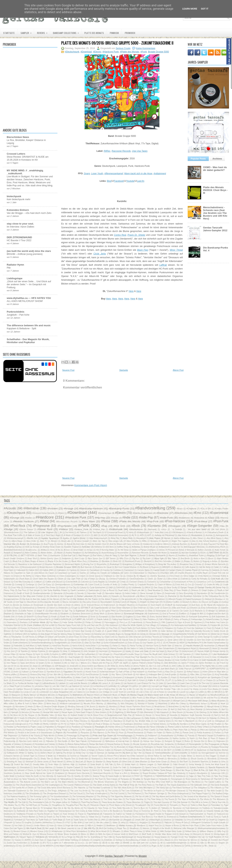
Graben (101, 640)
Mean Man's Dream (22, 701)
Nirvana (190, 712)
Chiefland (108, 576)
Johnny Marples (56, 669)
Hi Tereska (23, 651)
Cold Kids (215, 579)
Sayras (148, 753)
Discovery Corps (90, 602)
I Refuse (44, 657)
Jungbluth (136, 669)
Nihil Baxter (132, 712)
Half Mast (30, 646)
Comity (123, 582)
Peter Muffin (164, 730)
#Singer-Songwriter (200, 526)
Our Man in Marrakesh (184, 721)
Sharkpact (96, 759)
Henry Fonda (117, 648)
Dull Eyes (196, 605)
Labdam (62, 683)
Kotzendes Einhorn (18, 210)
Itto (66, 663)
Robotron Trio (107, 747)
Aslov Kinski (220, 550)
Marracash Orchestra (33, 698)
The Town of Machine (187, 799)
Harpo (124, 646)
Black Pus (17, 561)
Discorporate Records (50, 602)
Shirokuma (172, 759)
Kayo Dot (169, 672)
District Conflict (173, 602)
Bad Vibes (97, 556)
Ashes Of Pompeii (167, 550)
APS (142, 535)
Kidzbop (183, 675)
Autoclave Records (140, 553)
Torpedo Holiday (213, 811)
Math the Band (84, 698)
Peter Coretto (150, 730)
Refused (168, 741)
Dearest (195, 590)
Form (226, 625)
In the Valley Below (103, 660)
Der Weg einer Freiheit (33, 596)
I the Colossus (164, 657)
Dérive (52, 608)
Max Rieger (151, 698)
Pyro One (61, 738)
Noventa (174, 715)
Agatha (66, 538)
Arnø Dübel (78, 550)
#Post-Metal (200, 521)
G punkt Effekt (111, 631)
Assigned (18, 553)
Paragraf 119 (63, 727)
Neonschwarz (212, 709)
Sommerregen (10, 767)
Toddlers (206, 808)
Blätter (178, 561)
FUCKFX (90, 619)
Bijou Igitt (159, 558)
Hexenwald (204, 648)
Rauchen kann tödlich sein (31, 741)
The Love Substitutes (131, 791)
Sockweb (83, 764)
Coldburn (38, 582)
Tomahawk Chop (131, 811)
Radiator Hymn (15, 265)
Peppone (75, 730)
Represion (221, 741)
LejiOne (135, 686)
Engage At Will (197, 614)
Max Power (137, 698)
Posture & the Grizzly (31, 736)
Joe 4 (151, 666)
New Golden (101, 712)
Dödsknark (63, 608)
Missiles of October (146, 704)
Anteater (86, 547)
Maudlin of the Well (102, 698)
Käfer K (152, 680)
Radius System (179, 738)
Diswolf (186, 602)
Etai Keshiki (117, 617)
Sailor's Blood (46, 753)
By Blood (144, 567)
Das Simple (35, 590)
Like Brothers (55, 689)
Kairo (16, 672)
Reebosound (96, 741)
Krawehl (80, 680)
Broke (199, 564)
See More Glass (170, 756)
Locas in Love (30, 692)
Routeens (11, 750)
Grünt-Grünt (76, 643)
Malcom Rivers (93, 695)
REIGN (125, 738)
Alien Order (31, 541)
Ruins (75, 750)
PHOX (72, 724)
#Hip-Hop (100, 518)
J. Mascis (83, 663)
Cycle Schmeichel (97, 588)
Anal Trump (49, 544)
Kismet (51, 678)
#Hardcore (45, 517)
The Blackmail (84, 782)
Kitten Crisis (81, 678)
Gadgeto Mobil (183, 631)
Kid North (128, 675)
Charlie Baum (202, 573)
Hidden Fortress (38, 651)
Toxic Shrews (69, 814)
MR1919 (218, 692)
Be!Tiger (222, 556)
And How (80, 544)
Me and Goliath (194, 698)
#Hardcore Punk (111, 52)
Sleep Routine (112, 762)
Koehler (164, 678)
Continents (220, 582)
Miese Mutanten (218, 701)
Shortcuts (224, 759)
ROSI (135, 738)
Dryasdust (143, 605)
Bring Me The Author (167, 564)
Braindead (114, 564)
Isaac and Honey (28, 663)
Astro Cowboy (31, 553)
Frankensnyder (77, 628)
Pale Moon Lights (199, 724)
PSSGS (89, 724)
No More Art (15, 715)
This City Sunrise (180, 802)
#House (115, 518)
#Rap (104, 526)
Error (93, 617)
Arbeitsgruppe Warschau (194, 547)
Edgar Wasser (55, 611)
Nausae (149, 709)
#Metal (44, 521)
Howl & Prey (173, 651)
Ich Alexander (196, 657)
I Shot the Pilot (90, 657)
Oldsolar (213, 718)
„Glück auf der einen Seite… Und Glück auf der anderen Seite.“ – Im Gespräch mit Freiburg (29, 284)
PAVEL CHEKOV (50, 724)
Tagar (191, 776)
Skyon (89, 762)
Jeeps (35, 666)
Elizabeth (65, 614)
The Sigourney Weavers (121, 797)
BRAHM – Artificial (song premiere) (25, 254)
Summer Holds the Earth (28, 776)
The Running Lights (38, 797)
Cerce (126, 573)
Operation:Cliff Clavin (100, 721)
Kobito (141, 678)
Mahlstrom (78, 695)
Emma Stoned (114, 614)
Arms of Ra (55, 550)
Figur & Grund (184, 622)
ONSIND (53, 718)
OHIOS (43, 718)
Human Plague (26, 654)
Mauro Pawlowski (121, 698)
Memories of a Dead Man (123, 701)
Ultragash (127, 820)
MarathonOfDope (218, 695)
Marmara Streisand (12, 698)
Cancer (83, 570)
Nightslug (119, 712)
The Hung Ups (162, 788)
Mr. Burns (91, 707)
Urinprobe (8, 823)
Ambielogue (35, 544)
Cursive (62, 588)
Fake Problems (149, 619)
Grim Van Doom (204, 640)
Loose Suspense (61, 692)
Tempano (125, 779)
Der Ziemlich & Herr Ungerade (60, 596)
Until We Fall (200, 820)
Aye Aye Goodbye (189, 553)
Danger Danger (187, 588)
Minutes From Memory (94, 704)
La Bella (178, 680)
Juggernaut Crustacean (117, 669)
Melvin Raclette (102, 701)
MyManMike (198, 707)
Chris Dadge (189, 576)
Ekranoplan (161, 611)
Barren (172, 556)
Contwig (19, 585)
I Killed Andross (201, 654)
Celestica (115, 573)
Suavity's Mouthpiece (198, 773)
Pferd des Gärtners (208, 730)
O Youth (21, 718)
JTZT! (116, 663)
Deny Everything (186, 593)
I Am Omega (104, 654)
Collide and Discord (54, 582)
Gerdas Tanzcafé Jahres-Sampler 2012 (215, 229)
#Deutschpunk (72, 52)
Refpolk (136, 741)
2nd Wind (69, 532)
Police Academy (204, 733)
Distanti (143, 602)
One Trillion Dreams (78, 721)
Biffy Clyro (124, 559)
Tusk (68, 820)
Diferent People (175, 599)
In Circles (40, 660)
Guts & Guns (133, 643)
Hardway (105, 646)
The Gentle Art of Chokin (23, 788)
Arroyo (90, 550)
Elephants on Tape (23, 614)
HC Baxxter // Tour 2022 (19, 240)
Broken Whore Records (215, 564)
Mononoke (20, 707)
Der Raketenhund (11, 596)
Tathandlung (66, 779)
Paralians (76, 727)
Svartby (77, 776)
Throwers (174, 805)
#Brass (180, 509)
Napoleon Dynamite (93, 709)
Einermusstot (125, 611)
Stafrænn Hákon (132, 770)
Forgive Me (215, 625)
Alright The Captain (180, 541)
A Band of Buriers (194, 532)
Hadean (7, 646)
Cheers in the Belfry (22, 576)
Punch (22, 738)
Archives (217, 159)
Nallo (78, 709)
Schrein (222, 753)
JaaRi (125, 663)
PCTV (64, 724)
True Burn (146, 817)
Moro (39, 707)
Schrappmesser (208, 753)
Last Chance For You (146, 683)
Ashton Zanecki (204, 550)
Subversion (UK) (218, 773)
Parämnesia (129, 727)
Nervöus (25, 712)
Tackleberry (180, 776)
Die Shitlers (79, 599)
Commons (152, 582)
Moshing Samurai (75, 707)
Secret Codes (97, 756)
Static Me (213, 770)
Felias (88, 622)
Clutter (160, 579)
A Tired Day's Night (52, 535)
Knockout (117, 678)
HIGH (182, 643)
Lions (149, 689)
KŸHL (162, 680)
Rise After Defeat (14, 747)
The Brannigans (181, 782)
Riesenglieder (195, 744)
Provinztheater (167, 736)
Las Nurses (129, 683)
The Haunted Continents (99, 788)
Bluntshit (148, 561)
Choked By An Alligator (136, 576)
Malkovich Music (110, 695)
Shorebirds (212, 759)
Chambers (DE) (167, 573)
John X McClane (38, 669)
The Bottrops (138, 782)
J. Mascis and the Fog (100, 663)
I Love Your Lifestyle (16, 657)
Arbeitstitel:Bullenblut (13, 550)
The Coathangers (52, 785)
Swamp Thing (99, 776)
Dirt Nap (20, 602)
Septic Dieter (186, 756)
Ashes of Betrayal (186, 550)
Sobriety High (68, 764)
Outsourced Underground (15, 724)
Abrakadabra (197, 535)
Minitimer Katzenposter (70, 704)
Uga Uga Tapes (140, 151)
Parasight (99, 727)
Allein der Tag (99, 541)
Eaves (166, 608)
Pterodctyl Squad (205, 736)
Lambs (117, 683)
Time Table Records (121, 808)
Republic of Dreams (12, 744)
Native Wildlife (136, 709)
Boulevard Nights (72, 564)
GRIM (154, 631)
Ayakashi (174, 553)
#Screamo (154, 526)
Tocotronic (177, 808)
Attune (60, 553)
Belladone (66, 559)
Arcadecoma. (31, 550)
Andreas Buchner (180, 544)
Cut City (72, 588)
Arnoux (67, 550)
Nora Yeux (62, 715)
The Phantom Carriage (154, 794)
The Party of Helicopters (96, 794)
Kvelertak (111, 680)
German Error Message (159, 634)
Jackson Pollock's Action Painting (146, 663)
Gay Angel (45, 634)
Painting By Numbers (179, 724)
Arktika (44, 550)
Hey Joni (11, 651)
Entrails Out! (9, 617)
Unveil (212, 820)
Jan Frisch (221, 663)
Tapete (42, 779)
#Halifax (29, 518)
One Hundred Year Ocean (54, 721)
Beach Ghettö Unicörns (14, 559)
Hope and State (142, 651)
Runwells (129, 750)
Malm (124, 695)
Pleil (177, 733)
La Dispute (221, 680)
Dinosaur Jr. (220, 599)
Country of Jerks (110, 585)
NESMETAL (12, 709)
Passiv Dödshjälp (157, 727)
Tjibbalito (165, 808)
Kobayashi (130, 678)
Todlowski (21, 811)
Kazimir (180, 672)
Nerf (223, 709)
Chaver (7, 576)
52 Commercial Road (114, 532)
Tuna (216, 817)
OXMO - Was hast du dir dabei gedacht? (215, 169)
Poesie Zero (188, 733)
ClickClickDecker (137, 579)
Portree (218, 733)
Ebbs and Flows (179, 608)
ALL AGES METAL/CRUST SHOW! (25, 301)
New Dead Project (84, 712)
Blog (109, 181)
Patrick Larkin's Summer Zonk (181, 727)
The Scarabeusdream (59, 797)
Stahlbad (146, 770)
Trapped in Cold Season (175, 814)
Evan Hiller (141, 617)
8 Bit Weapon (177, 532)
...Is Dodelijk (177, 529)
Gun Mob (96, 643)
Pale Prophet (216, 724)
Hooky (128, 651)
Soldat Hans (130, 764)
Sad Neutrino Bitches (219, 750)
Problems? (153, 736)
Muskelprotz (160, 707)
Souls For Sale (120, 767)
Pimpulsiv (85, 733)
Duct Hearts (156, 605)
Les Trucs (194, 686)
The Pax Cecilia (117, 794)
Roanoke (62, 747)
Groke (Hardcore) (20, 643)
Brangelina (127, 564)
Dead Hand (123, 590)
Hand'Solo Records (61, 646)
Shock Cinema (197, 759)
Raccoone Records (121, 151)
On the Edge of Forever (28, 721)
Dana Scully (172, 588)
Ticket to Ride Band (199, 805)
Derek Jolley (102, 596)
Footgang (164, 625)
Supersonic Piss (64, 776)
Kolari (174, 678)
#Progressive (41, 526)
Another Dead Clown (52, 547)
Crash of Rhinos (165, 585)
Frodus (180, 628)
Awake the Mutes (159, 553)
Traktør (129, 814)
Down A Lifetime (73, 605)
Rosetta (204, 747)
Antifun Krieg (123, 547)
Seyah (223, 756)
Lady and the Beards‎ (78, 683)
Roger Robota (135, 747)
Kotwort (29, 680)
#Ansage (68, 508)
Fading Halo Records (121, 619)
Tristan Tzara (79, 817)
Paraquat (88, 727)
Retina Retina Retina (77, 744)
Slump (173, 762)
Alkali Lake (66, 541)
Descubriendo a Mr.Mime (134, 596)
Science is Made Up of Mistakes (52, 756)
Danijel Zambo (205, 587)
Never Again (67, 712)
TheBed (74, 802)
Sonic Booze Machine (43, 767)
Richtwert (182, 744)
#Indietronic (184, 518)
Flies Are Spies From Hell (69, 625)
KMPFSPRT (200, 669)
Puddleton (221, 736)
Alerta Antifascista (182, 538)
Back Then (42, 556)
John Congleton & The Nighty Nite (200, 666)
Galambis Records (202, 631)
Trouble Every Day (121, 817)
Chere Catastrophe (68, 576)
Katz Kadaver (139, 672)
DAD (111, 588)
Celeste (104, 573)
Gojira (216, 637)
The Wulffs (9, 802)
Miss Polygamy (127, 704)
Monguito (8, 707)
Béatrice (178, 567)
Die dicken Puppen (110, 599)
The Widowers (219, 799)
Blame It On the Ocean (58, 561)
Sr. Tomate (105, 770)
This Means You (11, 805)
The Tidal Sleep (154, 799)
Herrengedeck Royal (187, 648)
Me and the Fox (211, 698)
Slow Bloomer (141, 762)
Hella (89, 648)
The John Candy (37, 791)
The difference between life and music (29, 325)
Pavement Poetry (14, 730)
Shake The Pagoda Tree (65, 759)
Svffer (87, 776)
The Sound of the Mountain (195, 797)
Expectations (9, 619)
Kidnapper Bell (155, 675)
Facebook (119, 181)
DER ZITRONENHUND (19, 237)
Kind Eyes (207, 675)
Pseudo (191, 736)
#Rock (136, 526)
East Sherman (140, 608)
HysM (46, 654)
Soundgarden (136, 767)
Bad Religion (84, 556)
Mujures (102, 707)
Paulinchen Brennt (220, 727)
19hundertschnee (11, 532)
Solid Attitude (163, 764)
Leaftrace (27, 686)
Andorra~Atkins (162, 544)
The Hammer (80, 788)
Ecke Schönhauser (209, 608)
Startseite (9, 33)
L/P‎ (170, 680)
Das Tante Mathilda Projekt (55, 590)
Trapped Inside (155, 814)
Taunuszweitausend (83, 779)
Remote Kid (199, 741)
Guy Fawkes (148, 643)
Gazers (88, 634)
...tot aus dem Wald (196, 529)
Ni (111, 712)
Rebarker (50, 741)
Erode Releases (80, 617)
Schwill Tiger (29, 756)
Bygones (155, 567)
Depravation (202, 593)
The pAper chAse (60, 802)
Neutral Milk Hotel (51, 712)
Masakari (70, 698)
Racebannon (163, 738)
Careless (216, 570)
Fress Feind (156, 628)
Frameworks (47, 628)
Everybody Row (178, 617)
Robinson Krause (77, 747)
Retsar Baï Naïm (96, 744)
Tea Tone (99, 779)
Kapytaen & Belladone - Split (21, 328)
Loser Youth (97, 174)
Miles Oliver (38, 704)
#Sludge (8, 529)
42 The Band (95, 532)
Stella (223, 770)
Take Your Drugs (221, 776)
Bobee (187, 561)
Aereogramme (222, 535)
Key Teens (116, 675)
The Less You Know (79, 791)
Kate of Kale (124, 672)
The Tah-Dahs (70, 799)
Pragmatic (85, 736)
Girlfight (41, 637)
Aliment (54, 541)
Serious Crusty (123, 48)
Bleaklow (94, 561)
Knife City (94, 678)
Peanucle (29, 730)
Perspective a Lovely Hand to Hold (110, 730)
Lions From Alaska (210, 689)
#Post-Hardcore (175, 521)
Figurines (198, 622)
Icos (207, 657)
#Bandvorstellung (150, 508)
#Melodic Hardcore (23, 521)
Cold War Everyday (22, 582)
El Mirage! (210, 611)
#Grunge (14, 518)
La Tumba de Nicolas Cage (27, 683)
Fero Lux (123, 622)
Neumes (36, 712)
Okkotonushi (164, 718)
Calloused (21, 570)
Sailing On (32, 753)
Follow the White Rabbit (132, 625)
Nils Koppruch (162, 712)
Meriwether (153, 701)
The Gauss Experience (177, 785)
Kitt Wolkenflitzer (65, 678)
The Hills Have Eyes (123, 788)
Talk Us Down (13, 779)
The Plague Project (200, 794)
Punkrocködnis (16, 312)
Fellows (98, 622)
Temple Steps (150, 779)
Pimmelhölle (72, 733)
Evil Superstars (219, 617)
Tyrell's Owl (92, 820)
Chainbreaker (138, 573)
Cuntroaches (29, 588)
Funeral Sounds (64, 631)
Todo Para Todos (36, 811)
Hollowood (75, 651)
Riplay (226, 744)
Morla (30, 707)
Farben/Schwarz (213, 619)
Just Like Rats (151, 669)
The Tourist (169, 799)
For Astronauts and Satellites (184, 625)
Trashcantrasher (196, 814)
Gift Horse (30, 637)
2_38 (60, 532)
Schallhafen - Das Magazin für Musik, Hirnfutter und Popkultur (28, 341)
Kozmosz (49, 680)
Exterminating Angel (27, 619)
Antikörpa (136, 547)
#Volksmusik (116, 529)
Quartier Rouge (76, 738)
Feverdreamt (136, 622)
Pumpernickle (10, 738)
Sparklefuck (181, 767)
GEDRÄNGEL (128, 631)
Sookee (60, 767)
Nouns (149, 715)
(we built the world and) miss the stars (29, 251)
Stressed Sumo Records (79, 773)
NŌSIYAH (9, 718)
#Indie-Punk (166, 518)
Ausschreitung (108, 553)
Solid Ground (179, 764)
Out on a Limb (205, 721)
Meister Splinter (85, 701)
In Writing (67, 660)
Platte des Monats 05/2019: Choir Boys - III (215, 190)
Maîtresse (164, 698)
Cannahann (95, 570)
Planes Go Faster (155, 733)
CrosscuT (199, 585)
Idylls (22, 660)
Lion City (139, 689)
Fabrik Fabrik (103, 619)
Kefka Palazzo (193, 672)
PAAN (37, 724)
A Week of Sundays (72, 535)
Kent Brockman (92, 675)
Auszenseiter (123, 553)
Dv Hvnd (208, 605)
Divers (195, 602)
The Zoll (22, 802)
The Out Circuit (76, 794)
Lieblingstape (15, 278)
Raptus (222, 738)
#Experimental (219, 513)
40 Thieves (82, 532)
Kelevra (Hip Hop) (38, 675)
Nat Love (122, 709)
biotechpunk (14, 196)
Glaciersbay (96, 637)
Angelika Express (14, 547)
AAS (96, 535)
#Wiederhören (136, 529)
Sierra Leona (43, 762)
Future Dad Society (83, 631)
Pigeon (59, 732)
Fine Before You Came (215, 622)
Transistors (140, 814)
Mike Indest (9, 704)
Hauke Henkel (193, 645)
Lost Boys (131, 692)
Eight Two (94, 611)
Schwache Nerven (12, 756)
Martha (49, 698)
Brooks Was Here (11, 567)
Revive (127, 744)
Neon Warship (196, 709)
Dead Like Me (138, 590)
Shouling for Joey (14, 762)
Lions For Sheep (191, 689)
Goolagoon (72, 640)
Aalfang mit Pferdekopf (165, 535)
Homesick (103, 651)
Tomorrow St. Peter (150, 811)
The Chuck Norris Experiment (29, 785)
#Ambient (52, 508)
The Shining (102, 797)
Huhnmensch (188, 651)
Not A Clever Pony (95, 715)
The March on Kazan (152, 791)
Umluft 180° (140, 820)
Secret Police (153, 756)
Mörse (226, 707)
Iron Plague (12, 663)
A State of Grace (33, 535)
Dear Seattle (182, 590)
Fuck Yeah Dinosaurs (24, 631)
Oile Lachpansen (134, 718)
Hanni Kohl (77, 646)
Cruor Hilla (16, 588)
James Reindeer (206, 663)
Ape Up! (177, 547)
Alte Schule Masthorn (208, 541)
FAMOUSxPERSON (63, 619)
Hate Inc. (179, 646)
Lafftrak (94, 683)
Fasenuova (12, 622)
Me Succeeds (177, 698)
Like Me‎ (81, 689)
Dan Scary (158, 588)
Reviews (43, 32)
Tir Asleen (153, 808)
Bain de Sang (111, 556)
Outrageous (220, 721)
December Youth (94, 593)
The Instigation (200, 788)
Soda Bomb (96, 764)
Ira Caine (194, 660)
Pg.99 (223, 730)
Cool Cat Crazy (44, 585)
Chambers (152, 573)
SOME (178, 750)
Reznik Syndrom (140, 744)
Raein (192, 738)
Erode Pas (65, 617)
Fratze (90, 628)
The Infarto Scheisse (181, 788)
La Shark (8, 683)
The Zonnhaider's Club (39, 802)
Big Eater (147, 559)
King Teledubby (222, 675)
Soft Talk (109, 764)
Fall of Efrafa (165, 619)
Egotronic (81, 611)
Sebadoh (84, 756)
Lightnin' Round (23, 689)
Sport (95, 770)
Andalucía (147, 544)
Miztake (214, 704)
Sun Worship (48, 776)
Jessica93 (74, 666)
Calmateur (62, 570)
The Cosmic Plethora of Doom (76, 785)
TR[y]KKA (148, 776)
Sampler (27, 32)
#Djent (61, 513)
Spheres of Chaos (25, 770)
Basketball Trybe (196, 556)
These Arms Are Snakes (112, 802)
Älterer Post (178, 370)
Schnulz (194, 753)
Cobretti (184, 579)
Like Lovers (69, 689)
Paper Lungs (36, 727)
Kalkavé (25, 672)
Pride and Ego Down (103, 735)
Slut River (184, 762)
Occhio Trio (87, 718)
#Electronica (181, 513)
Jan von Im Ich (10, 666)
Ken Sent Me (55, 675)
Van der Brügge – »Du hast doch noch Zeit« (29, 213)
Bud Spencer (86, 567)
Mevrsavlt (165, 701)
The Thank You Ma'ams (90, 799)
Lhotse (10, 689)
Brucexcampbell (29, 567)
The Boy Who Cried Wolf (159, 782)
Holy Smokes (90, 651)
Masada (59, 698)
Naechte (59, 709)
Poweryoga (72, 736)
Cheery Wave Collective (45, 576)
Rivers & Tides (31, 747)
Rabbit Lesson (147, 738)
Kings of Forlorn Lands (17, 678)
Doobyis (26, 605)
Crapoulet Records (146, 585)
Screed (73, 756)
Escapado (103, 617)
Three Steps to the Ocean (120, 805)
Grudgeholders (61, 643)
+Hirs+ (164, 529)
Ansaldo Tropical (71, 547)
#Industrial (199, 518)
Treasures (221, 814)
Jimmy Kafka (124, 666)
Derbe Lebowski (85, 596)
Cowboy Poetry (127, 585)
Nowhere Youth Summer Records (196, 715)
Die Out (66, 599)
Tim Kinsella (89, 808)
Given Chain (74, 637)
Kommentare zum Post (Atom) (91, 485)
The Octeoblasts (32, 794)
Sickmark (30, 762)
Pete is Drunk (135, 730)
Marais (192, 695)
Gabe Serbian (167, 631)
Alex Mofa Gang (214, 538)
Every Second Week (159, 617)
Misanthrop (112, 704)
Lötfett (201, 692)
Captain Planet (191, 570)
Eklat (150, 611)
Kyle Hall (132, 680)
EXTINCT (86, 608)
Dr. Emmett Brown (92, 605)
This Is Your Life (218, 802)
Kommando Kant (187, 678)
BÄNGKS (166, 567)
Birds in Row (199, 559)
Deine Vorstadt (146, 593)
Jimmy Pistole (139, 666)
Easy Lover (154, 608)
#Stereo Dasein (26, 529)
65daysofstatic (143, 532)
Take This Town (204, 776)
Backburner (55, 556)
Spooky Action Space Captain (76, 770)
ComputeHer (165, 582)
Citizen (60, 579)
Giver (85, 637)
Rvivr (139, 750)
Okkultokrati (179, 718)
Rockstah (121, 747)
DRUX (148, 588)
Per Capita (87, 730)
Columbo (85, 582)
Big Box (136, 559)
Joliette (87, 669)
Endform (183, 614)
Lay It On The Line (201, 683)
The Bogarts (123, 782)
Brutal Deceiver (46, 567)
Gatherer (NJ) (21, 634)
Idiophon (224, 657)
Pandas (10, 727)
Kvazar (100, 680)
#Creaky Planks (221, 509)
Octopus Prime (102, 718)
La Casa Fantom (192, 680)
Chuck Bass (24, 579)
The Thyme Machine (134, 799)
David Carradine (78, 590)
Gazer (78, 634)
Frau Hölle (101, 628)
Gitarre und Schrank (56, 637)
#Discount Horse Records (43, 513)
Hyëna (55, 654)
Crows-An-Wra (213, 585)
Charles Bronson (185, 573)
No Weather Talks (46, 715)
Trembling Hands (11, 817)
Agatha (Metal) (79, 538)
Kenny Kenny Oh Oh (73, 675)
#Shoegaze (174, 526)
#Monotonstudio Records (67, 522)
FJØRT (78, 619)
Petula (194, 730)
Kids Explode (171, 675)
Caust (73, 573)
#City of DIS (206, 509)
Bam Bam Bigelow (128, 556)
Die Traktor (93, 599)
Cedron (83, 573)
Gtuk (87, 643)
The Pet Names (134, 794)
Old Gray (191, 718)
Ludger (192, 692)
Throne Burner (160, 805)
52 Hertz (130, 532)
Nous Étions (161, 715)
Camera (73, 570)
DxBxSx (7, 608)
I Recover (32, 657)
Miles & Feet (23, 704)
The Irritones (216, 788)
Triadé (49, 817)
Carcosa (205, 570)
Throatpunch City (142, 805)
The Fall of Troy (126, 785)
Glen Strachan (135, 637)
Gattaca (34, 634)
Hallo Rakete (43, 646)
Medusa (51, 701)
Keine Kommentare (146, 48)
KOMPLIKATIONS (217, 669)
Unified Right (154, 820)
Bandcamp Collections (67, 32)
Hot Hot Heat (158, 651)
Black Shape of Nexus (35, 561)
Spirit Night (54, 770)
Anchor (60, 544)
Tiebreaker (216, 805)
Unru (189, 820)
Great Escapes (157, 640)
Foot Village (151, 625)
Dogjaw (215, 602)
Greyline (190, 640)
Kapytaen (68, 672)
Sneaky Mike (38, 764)
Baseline (182, 556)
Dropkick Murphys (127, 605)
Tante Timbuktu (29, 779)
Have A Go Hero (11, 648)
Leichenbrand (99, 686)
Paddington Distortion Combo (136, 724)
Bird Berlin (185, 559)
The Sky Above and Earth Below (166, 797)
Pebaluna (41, 730)
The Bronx (196, 782)
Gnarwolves (189, 637)
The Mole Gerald (214, 791)
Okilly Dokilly (150, 718)
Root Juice (176, 747)
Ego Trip (68, 611)
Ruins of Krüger (88, 750)
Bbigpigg (211, 556)
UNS (103, 820)
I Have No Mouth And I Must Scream (159, 654)
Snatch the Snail (21, 764)
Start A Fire (199, 770)
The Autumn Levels (28, 782)
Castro (51, 573)
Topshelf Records (195, 811)
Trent (41, 817)
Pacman (116, 724)
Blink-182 (117, 561)
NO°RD (48, 709)
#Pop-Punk (152, 521)
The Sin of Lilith (142, 797)
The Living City (98, 791)
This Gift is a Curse (199, 802)
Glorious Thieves (152, 637)
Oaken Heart (73, 718)
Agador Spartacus (50, 538)
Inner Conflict (181, 660)
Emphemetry (154, 614)
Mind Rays (51, 704)
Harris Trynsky (136, 646)
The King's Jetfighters (57, 791)
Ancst (70, 544)
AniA (27, 547)
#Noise (106, 521)
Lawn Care (185, 683)
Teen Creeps (112, 779)
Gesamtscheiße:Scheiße (184, 634)
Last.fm (141, 181)
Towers (56, 814)
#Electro (97, 52)
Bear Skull (32, 559)
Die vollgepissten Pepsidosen (152, 599)
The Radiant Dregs (220, 794)
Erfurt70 (30, 617)
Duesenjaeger (182, 605)
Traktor (119, 814)
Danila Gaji (220, 588)
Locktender (44, 692)
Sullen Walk (9, 776)
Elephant (8, 614)
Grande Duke (128, 640)
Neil (173, 709)
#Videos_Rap (99, 529)
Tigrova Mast (31, 808)
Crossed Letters (16, 154)
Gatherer (8, 634)
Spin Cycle (41, 770)
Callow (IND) (48, 570)
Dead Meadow (154, 590)
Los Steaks (91, 692)
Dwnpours (221, 605)
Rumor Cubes (104, 750)
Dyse (16, 608)
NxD (223, 715)
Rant (213, 738)
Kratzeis (60, 680)
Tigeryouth (17, 808)
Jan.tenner (24, 666)
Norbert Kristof (77, 715)
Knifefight (106, 678)
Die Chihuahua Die (213, 596)
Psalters (181, 736)
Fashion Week (38, 622)
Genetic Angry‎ (115, 634)
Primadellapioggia (125, 736)
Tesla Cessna (191, 779)
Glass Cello (110, 637)
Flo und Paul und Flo (93, 625)
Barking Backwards (157, 556)
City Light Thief (74, 579)
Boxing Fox (88, 564)
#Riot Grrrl (119, 526)
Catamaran (62, 573)
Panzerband (22, 727)
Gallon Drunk (219, 631)
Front (209, 628)
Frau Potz (113, 628)
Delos (159, 593)
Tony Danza (167, 811)
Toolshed (180, 811)
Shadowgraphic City (28, 759)
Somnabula (25, 767)
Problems (140, 736)
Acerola (209, 535)
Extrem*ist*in (45, 619)
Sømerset (127, 776)
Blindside (106, 561)
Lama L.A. (106, 683)
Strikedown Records (102, 773)
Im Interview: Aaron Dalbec (21, 227)
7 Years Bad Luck (160, 532)
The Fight (159, 785)
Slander (99, 762)
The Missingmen (196, 791)
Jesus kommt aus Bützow (93, 666)
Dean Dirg (168, 590)
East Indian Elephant (121, 608)
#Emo (197, 513)
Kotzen (38, 680)
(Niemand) (152, 529)
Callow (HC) (34, 570)
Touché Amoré (43, 814)
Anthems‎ (98, 547)
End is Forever (169, 614)
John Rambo (22, 669)
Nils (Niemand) (147, 712)
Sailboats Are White (15, 753)
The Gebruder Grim (199, 785)
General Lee (100, 634)
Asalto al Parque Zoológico (144, 550)
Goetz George (204, 637)
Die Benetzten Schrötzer (191, 596)
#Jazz (211, 518)
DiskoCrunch (121, 602)
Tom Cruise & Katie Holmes (87, 811)
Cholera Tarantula (158, 576)
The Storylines (54, 799)
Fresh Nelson (141, 628)
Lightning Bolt (39, 689)
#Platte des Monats (130, 52)
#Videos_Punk (81, 529)
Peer (51, 730)
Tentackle (163, 779)
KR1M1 (7, 672)
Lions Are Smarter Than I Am (168, 689)
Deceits (80, 593)
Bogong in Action (210, 561)
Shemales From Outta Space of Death (147, 759)
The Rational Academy (17, 797)
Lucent (182, 692)
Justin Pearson (185, 669)
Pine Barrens (99, 733)
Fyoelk (98, 631)
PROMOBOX (130, 33)
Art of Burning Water (105, 550)
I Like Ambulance (220, 654)
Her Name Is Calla (135, 648)
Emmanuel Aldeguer (134, 613)
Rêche (149, 750)
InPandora (120, 660)
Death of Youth (23, 593)
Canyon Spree (144, 570)
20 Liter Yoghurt (46, 532)
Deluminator (170, 593)
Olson (223, 718)
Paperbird (49, 727)
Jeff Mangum (61, 666)
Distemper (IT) (156, 602)
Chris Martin (203, 576)
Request (28, 744)
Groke (6, 643)
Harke (115, 646)
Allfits (144, 541)
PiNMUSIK (114, 33)
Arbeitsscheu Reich (217, 547)
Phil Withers (9, 733)
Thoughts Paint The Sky (76, 805)
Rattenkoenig (9, 741)
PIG (80, 724)
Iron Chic (224, 660)
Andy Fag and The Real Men (216, 544)
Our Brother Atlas (143, 721)
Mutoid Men (174, 707)
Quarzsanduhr (93, 738)
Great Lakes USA (175, 640)
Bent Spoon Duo (95, 559)
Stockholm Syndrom (13, 773)
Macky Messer (30, 695)
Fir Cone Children (33, 625)
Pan (226, 724)
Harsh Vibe (166, 646)
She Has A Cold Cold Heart (115, 759)
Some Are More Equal (215, 764)
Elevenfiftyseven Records (46, 614)
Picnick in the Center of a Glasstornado (35, 733)
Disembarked (106, 602)
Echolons (194, 608)
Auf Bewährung (91, 553)
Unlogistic (179, 820)
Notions (139, 715)
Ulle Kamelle (114, 820)
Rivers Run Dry (48, 747)
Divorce (205, 602)
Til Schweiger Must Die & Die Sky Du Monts (60, 808)
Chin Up (119, 576)
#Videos (63, 529)
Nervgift (15, 712)
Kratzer (70, 680)
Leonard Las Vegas (160, 686)
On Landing (9, 721)
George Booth (130, 634)
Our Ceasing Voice (162, 721)
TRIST (137, 776)
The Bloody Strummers (104, 782)
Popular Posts (198, 159)
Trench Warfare (29, 817)
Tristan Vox (93, 817)
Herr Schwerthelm (167, 648)
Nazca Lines (162, 709)
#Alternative (31, 508)
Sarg (91, 753)
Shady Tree (46, 759)
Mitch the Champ (178, 704)
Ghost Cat (215, 634)
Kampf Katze (38, 672)
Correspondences (62, 585)
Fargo (226, 619)
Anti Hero (110, 547)
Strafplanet (60, 773)
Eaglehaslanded (101, 608)
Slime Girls (127, 762)
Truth (208, 817)
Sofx (119, 764)
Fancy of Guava (181, 619)
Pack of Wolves (103, 724)
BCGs (226, 553)
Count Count (94, 585)
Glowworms (168, 637)
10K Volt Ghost (218, 529)
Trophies (106, 817)
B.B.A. (203, 553)
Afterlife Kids (32, 538)
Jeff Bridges (46, 666)
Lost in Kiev (144, 692)
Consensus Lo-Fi (204, 582)
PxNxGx (50, 738)
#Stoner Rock (45, 529)
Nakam (69, 709)
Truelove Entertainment (191, 817)
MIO (209, 692)
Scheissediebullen (163, 753)
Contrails (8, 585)
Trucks (135, 817)
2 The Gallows (28, 532)
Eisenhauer (139, 611)
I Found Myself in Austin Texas (126, 654)
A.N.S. (87, 535)
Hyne (38, 654)
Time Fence (103, 808)
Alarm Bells (128, 538)
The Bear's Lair (47, 782)
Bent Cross (79, 559)
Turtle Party (44, 820)
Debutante (58, 593)
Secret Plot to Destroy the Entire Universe (126, 756)
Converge (30, 585)
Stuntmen (135, 773)
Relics (187, 741)
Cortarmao (79, 584)
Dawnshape (94, 590)
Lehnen (86, 686)
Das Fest (22, 590)
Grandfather (142, 640)
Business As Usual (103, 567)
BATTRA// (214, 553)
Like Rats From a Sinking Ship (102, 689)
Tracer (81, 814)
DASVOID (121, 588)
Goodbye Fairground (38, 640)
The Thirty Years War (113, 799)
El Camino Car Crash (179, 611)
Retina (61, 744)
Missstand (163, 704)
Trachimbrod (93, 814)
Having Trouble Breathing (32, 648)
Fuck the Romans (45, 631)
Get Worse (203, 634)
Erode (54, 617)
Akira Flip (115, 538)
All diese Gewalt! (82, 541)
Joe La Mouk (163, 666)
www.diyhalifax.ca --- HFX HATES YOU (29, 298)
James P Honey (188, 663)
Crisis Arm (180, 585)
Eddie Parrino (27, 611)
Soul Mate (88, 767)
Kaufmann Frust (155, 672)
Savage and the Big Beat (119, 753)
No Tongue (29, 715)
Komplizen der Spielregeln (209, 678)
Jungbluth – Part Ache (18, 315)
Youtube (130, 181)
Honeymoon (117, 651)
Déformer (42, 608)
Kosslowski (17, 680)
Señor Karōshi (10, 759)
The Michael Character (175, 791)
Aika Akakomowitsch (98, 538)
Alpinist (165, 541)
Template (136, 779)
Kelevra (23, 675)
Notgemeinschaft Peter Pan (119, 715)
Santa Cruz (81, 753)
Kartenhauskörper (107, 672)
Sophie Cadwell (73, 767)
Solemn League (146, 764)
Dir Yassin (8, 602)
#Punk (144, 52)
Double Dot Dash (55, 605)
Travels (210, 814)
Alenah (167, 538)
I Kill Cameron (185, 654)
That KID (217, 779)
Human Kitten (10, 654)
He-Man (50, 648)
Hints (65, 651)
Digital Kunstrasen (193, 599)
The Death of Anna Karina (104, 785)
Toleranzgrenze (65, 811)
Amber (23, 544)
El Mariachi (197, 611)
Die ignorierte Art (129, 599)
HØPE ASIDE (67, 654)
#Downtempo (104, 513)
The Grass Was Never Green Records (54, 788)
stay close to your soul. (20, 224)
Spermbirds (9, 770)
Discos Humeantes (71, 602)
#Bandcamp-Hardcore (91, 508)
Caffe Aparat (190, 567)
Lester (204, 686)
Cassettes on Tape (22, 573)
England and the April (216, 614)
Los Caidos (78, 692)
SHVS (158, 750)
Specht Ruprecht (217, 767)
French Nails (126, 628)
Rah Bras (203, 738)
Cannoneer (129, 570)
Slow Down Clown (159, 762)
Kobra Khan (152, 678)
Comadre (112, 582)
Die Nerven (54, 599)
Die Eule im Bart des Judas (34, 599)
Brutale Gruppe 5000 (158, 52)
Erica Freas (42, 617)
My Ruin (186, 707)
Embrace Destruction (81, 614)
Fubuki (217, 628)
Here (131, 291)
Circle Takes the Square (43, 579)
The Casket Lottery (213, 782)
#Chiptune (191, 508)
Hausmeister (209, 646)
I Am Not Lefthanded (86, 654)
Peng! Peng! (62, 730)
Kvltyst (122, 680)
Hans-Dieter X (92, 646)
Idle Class (11, 660)
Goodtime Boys (57, 640)
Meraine (141, 701)
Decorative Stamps (113, 593)
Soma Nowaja (195, 764)
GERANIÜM (143, 631)
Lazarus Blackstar (220, 683)
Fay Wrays (54, 622)
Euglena (129, 617)
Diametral (172, 596)
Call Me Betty (204, 567)
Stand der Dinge (183, 770)
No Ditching (202, 712)
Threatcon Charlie (98, 805)
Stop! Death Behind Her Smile (38, 773)
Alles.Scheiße (132, 541)
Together (51, 811)
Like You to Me (125, 689)
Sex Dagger (211, 756)
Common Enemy (136, 582)
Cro (189, 585)
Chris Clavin (174, 576)
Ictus (214, 657)
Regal (178, 741)
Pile (9, 268)
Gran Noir (113, 640)
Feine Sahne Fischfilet (72, 622)
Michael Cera (179, 701)
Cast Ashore (39, 573)
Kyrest (142, 680)
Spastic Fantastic (197, 767)
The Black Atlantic (66, 782)
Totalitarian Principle (25, 814)
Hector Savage (64, 648)
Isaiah (41, 663)
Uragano (222, 820)
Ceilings (93, 573)
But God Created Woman (126, 567)
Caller (216, 567)
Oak (62, 718)
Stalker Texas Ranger (163, 770)
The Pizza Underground (178, 794)
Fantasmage (197, 619)
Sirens (69, 762)
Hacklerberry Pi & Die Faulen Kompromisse (207, 643)
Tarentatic (52, 779)
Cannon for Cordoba (112, 570)
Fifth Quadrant (168, 622)
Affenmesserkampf (114, 174)
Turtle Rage (57, 820)
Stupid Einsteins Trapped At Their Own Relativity (164, 773)
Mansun (182, 695)
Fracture (34, 628)
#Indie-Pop (146, 517)
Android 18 (195, 544)
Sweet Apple (114, 776)
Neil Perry (182, 709)
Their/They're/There (90, 802)
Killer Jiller (195, 675)
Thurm (184, 805)
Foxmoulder (12, 628)
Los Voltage (104, 692)
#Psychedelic (65, 526)
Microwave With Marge (198, 701)
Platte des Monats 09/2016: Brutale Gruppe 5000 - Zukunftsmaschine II (117, 43)
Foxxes (24, 628)
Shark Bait (83, 759)
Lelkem (145, 686)
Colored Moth (72, 582)
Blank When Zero (79, 561)
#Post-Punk (221, 521)
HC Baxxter (171, 643)
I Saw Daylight (74, 657)
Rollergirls (149, 747)
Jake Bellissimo (171, 663)
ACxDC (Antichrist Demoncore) (115, 535)
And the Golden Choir (97, 544)
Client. (150, 579)
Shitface (184, 759)
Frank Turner (61, 628)
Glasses (122, 637)
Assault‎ (7, 553)
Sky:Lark (79, 762)
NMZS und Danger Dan (31, 709)
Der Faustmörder (218, 593)
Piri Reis (111, 733)
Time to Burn (139, 808)
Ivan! (73, 663)
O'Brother (32, 718)
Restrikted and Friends (45, 744)
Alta (194, 541)
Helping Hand (101, 648)
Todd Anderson (192, 808)
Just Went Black (168, 669)
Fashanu (24, 622)
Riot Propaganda (212, 744)
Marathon (203, 695)
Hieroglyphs (54, 651)
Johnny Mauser (73, 669)
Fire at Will (50, 625)
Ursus (18, 823)
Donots (16, 605)
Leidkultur (113, 686)
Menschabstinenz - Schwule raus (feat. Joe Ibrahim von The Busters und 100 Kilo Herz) (215, 213)
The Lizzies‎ (113, 791)
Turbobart (18, 820)
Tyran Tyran (79, 820)
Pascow (142, 727)
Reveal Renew (114, 744)
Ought (129, 721)
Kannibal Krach (53, 672)
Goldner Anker (19, 640)
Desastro (115, 596)
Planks (169, 733)
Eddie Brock (12, 611)
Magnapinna (64, 695)
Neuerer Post (68, 370)
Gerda (143, 634)
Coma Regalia (98, 582)
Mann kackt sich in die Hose (138, 174)
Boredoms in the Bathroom (30, 564)
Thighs (147, 802)
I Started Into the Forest (110, 657)
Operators (118, 721)
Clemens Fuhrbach (117, 579)
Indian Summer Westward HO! (141, 660)
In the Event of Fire (83, 660)
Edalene (225, 608)
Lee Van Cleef (58, 686)
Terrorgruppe (176, 779)
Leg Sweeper (74, 686)
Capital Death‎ (159, 570)
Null (216, 715)
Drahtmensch (109, 605)
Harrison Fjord (152, 646)
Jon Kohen (98, 669)
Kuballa (91, 680)
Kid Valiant (141, 675)
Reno (210, 741)
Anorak (36, 547)
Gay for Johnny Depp (63, 634)
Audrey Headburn (74, 553)
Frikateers (169, 628)
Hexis (215, 648)
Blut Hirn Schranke (163, 561)
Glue (178, 637)
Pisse (121, 733)
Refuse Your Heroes (152, 741)
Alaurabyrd (141, 538)
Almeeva (154, 541)
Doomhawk (39, 605)
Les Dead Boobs (179, 686)
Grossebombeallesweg (41, 643)
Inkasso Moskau (165, 660)
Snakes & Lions (218, 762)
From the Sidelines (195, 628)
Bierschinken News (18, 137)
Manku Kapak (137, 695)
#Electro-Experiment (143, 513)
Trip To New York (63, 817)
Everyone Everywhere (199, 617)
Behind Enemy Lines (49, 559)
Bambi (142, 556)
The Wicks (205, 799)
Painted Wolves (159, 724)
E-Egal (74, 608)
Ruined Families (62, 750)
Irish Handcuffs (209, 660)
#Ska (222, 526)
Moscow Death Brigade (54, 707)
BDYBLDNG (12, 556)
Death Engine (208, 590)
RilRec (107, 151)
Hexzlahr (224, 648)
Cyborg (83, 588)
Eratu (21, 617)
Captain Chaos (175, 570)
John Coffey (177, 666)
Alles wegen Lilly (116, 541)
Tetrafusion (206, 779)
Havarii (222, 645)
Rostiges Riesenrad (220, 747)
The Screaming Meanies (83, 797)
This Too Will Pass (29, 805)
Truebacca (171, 817)
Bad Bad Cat (70, 556)
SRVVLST (189, 750)
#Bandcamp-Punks (119, 508)
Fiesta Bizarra (152, 622)
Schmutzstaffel (181, 753)
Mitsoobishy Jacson (198, 704)
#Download (86, 52)
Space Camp (151, 767)
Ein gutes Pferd (109, 611)
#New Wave (88, 521)
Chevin (83, 576)
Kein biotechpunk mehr (19, 199)
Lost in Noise (158, 692)
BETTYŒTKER (28, 556)
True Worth (158, 817)
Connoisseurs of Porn (183, 582)
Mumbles (113, 707)
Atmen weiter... (47, 553)
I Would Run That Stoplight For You (139, 657)
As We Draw (123, 550)
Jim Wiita (111, 666)
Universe (167, 820)
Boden (196, 561)
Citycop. (102, 579)
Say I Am (138, 753)
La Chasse (208, 680)
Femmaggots (110, 622)
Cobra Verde (172, 579)
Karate (80, 672)
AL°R (134, 535)
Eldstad (222, 611)
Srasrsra (117, 770)
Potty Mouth (49, 736)
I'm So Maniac (180, 657)
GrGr (93, 640)
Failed (136, 619)
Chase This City (218, 573)
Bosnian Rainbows (53, 564)
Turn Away (31, 820)
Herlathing (151, 648)
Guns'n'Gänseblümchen (114, 643)
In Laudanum (54, 660)
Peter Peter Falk (180, 730)
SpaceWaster (166, 767)
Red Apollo (63, 741)
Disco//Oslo (32, 602)
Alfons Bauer (17, 541)
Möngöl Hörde (213, 707)
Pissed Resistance (135, 733)
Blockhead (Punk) (133, 561)
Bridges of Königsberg (145, 564)
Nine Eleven (177, 712)
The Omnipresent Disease (54, 794)
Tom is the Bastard (112, 811)
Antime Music (149, 547)
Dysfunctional (28, 608)
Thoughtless (57, 805)
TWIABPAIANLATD (164, 776)
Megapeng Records (67, 701)
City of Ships (89, 579)
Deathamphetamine (42, 593)
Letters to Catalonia (220, 686)
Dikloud (208, 599)
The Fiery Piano (145, 785)
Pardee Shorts (114, 727)
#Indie (126, 517)
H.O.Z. (160, 643)
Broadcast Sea (186, 564)
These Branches (133, 802)
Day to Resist (108, 590)
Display (133, 602)
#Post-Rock (18, 526)
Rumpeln (118, 750)
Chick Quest (95, 576)
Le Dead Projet (13, 686)
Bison (211, 559)
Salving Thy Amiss (64, 753)
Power (60, 736)
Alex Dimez (198, 538)
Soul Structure (103, 767)
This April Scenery (161, 802)
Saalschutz (202, 750)
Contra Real (120, 235)
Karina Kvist (91, 672)
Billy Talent (172, 559)
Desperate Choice (156, 596)
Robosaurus (93, 747)
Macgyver (16, 695)
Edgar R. (41, 611)
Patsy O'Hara (203, 727)
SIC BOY (168, 750)
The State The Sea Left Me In (31, 799)
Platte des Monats (94, 33)
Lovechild (172, 692)
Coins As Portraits (199, 579)
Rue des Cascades (43, 750)
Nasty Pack (110, 709)
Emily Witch (99, 614)
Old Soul (202, 718)
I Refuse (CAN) (57, 657)
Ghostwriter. (17, 637)
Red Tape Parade (79, 741)
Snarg (87, 174)
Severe (199, 756)
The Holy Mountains (144, 788)
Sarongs (101, 753)
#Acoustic (10, 508)
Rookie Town (162, 747)
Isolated (57, 663)
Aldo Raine (155, 538)
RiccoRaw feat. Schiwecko (162, 744)
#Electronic (162, 513)
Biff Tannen (111, 559)
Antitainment (160, 174)
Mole (223, 704)
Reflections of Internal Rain (117, 741)
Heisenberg (79, 648)
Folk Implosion (111, 625)
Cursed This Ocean (47, 588)
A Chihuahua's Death (214, 532)
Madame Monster (47, 695)
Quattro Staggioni (111, 738)
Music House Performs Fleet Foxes (136, 707)
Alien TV (44, 541)
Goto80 (84, 640)
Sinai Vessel (57, 762)
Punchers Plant (36, 738)
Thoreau (44, 805)
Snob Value (53, 764)
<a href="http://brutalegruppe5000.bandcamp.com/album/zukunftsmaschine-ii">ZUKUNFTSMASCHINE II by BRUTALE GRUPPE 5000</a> (122, 191)
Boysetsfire (102, 564)
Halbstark (18, 646)
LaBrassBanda (49, 683)
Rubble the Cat (25, 750)
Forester (203, 625)
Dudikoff (169, 605)
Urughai (28, 823)
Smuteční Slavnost (200, 762)
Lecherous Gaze (42, 686)
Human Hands (219, 651)
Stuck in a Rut (121, 773)
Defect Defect (131, 593)
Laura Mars (172, 683)
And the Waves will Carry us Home (125, 544)
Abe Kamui (183, 535)
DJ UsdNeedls (135, 588)
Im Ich (30, 660)
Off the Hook (117, 718)
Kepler (105, 675)
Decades (70, 593)
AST (149, 535)
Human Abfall (203, 651)
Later (161, 683)
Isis (49, 663)
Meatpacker (39, 701)
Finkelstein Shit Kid (12, 625)
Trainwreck (108, 814)
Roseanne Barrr (191, 747)
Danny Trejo (9, 590)
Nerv (6, 712)
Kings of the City (37, 678)
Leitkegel (124, 686)
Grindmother (220, 640)
